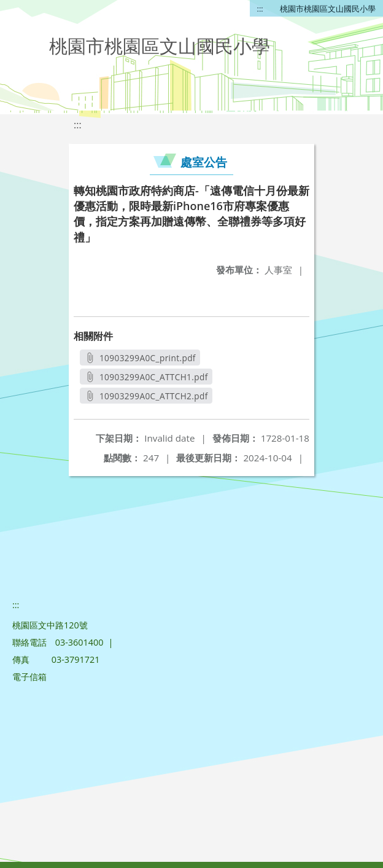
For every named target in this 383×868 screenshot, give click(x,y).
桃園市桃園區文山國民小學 (328, 9)
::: (260, 9)
